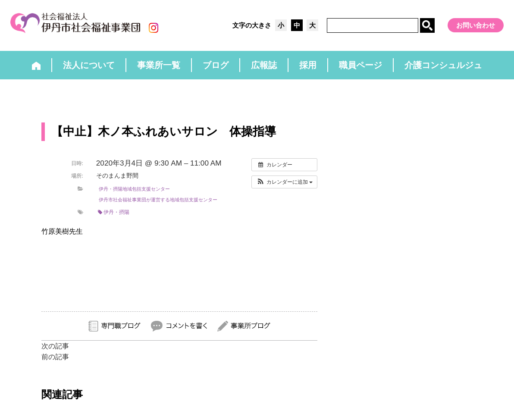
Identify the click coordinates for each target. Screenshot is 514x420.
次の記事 (55, 346)
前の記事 (55, 357)
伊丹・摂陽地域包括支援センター (134, 189)
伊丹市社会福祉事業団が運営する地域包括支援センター (158, 200)
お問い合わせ (476, 25)
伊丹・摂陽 (114, 212)
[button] (284, 182)
